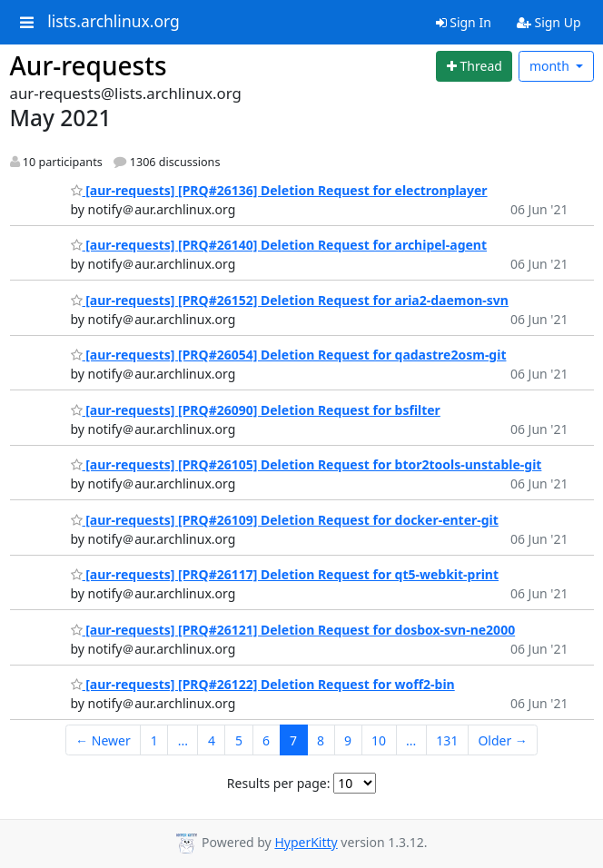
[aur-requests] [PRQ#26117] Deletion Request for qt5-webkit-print (285, 574)
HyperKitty (306, 842)
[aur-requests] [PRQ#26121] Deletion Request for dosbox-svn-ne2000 (293, 630)
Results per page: (279, 783)
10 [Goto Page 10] (379, 740)
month (551, 66)
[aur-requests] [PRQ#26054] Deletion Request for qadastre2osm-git (289, 355)
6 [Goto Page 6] (266, 740)
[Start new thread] (474, 66)
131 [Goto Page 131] (447, 740)
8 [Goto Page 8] (321, 740)
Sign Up (549, 22)
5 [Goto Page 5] (239, 740)
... (183, 740)
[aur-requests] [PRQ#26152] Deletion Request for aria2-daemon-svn (290, 300)
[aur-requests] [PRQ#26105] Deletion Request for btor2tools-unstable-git (306, 464)
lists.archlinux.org (114, 22)
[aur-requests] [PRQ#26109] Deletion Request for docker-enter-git (285, 520)
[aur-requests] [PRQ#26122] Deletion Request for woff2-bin (263, 684)
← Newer (103, 740)
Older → (502, 740)
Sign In (464, 22)
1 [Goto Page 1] (154, 740)
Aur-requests (89, 65)
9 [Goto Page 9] (348, 740)
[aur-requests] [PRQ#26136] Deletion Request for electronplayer (279, 190)
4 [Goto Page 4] (212, 740)
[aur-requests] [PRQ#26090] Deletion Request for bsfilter (256, 410)
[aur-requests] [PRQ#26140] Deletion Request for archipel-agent (279, 245)
